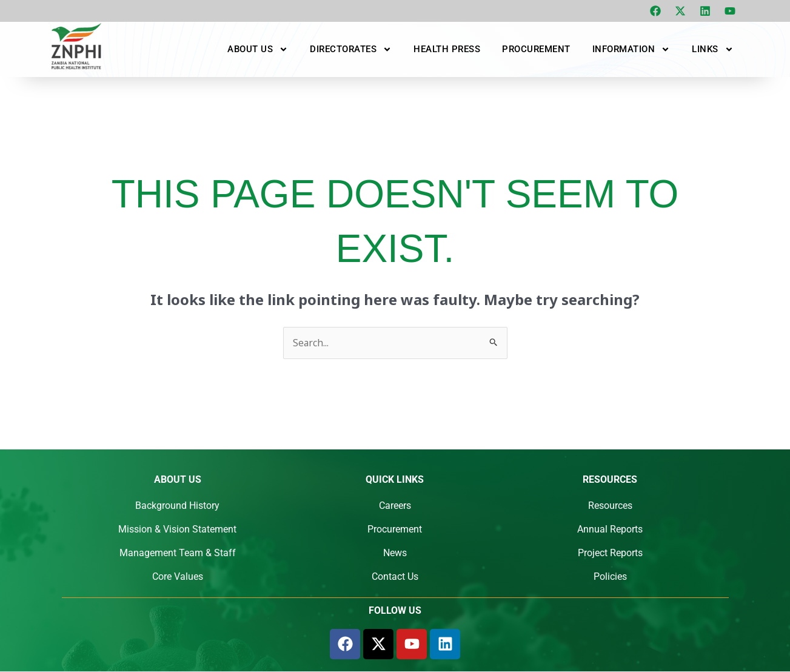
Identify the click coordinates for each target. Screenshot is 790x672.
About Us (258, 49)
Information (631, 49)
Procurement (536, 49)
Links (713, 49)
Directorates (351, 49)
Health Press (447, 49)
